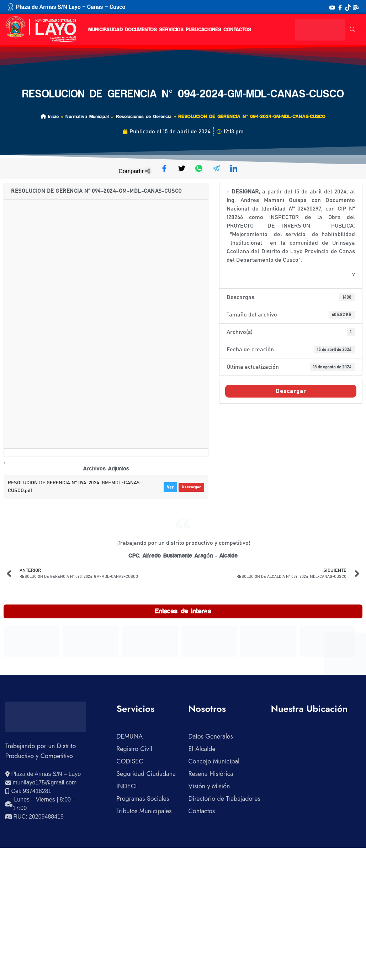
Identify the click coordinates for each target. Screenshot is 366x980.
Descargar (191, 487)
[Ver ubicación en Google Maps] (43, 774)
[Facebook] (340, 7)
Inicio (50, 116)
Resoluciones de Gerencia (144, 116)
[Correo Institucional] (356, 7)
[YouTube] (332, 7)
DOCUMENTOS (141, 30)
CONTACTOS (237, 30)
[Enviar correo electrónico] (41, 783)
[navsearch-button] (352, 30)
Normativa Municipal (87, 116)
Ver (170, 487)
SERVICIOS (171, 30)
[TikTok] (348, 7)
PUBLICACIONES (203, 30)
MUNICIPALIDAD (105, 30)
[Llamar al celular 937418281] (28, 791)
